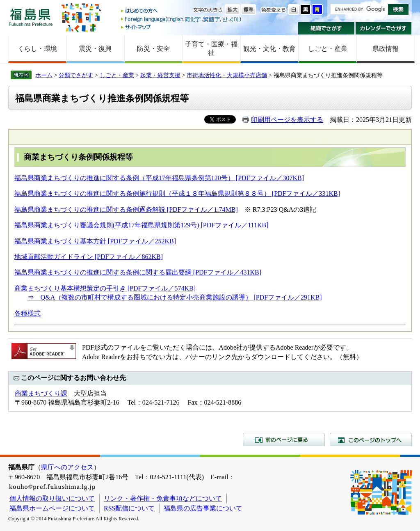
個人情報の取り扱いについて (52, 498)
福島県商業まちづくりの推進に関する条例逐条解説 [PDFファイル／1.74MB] (126, 209)
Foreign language (182, 19)
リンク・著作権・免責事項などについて (163, 498)
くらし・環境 (37, 49)
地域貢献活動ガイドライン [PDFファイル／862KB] (89, 257)
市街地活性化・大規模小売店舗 (227, 75)
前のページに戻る (284, 439)
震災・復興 (95, 49)
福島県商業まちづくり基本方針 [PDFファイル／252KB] (95, 241)
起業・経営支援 (160, 75)
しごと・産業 (328, 49)
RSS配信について (129, 508)
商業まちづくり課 (41, 393)
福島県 (31, 17)
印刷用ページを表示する (287, 120)
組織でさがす (326, 28)
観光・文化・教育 (269, 49)
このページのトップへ (371, 439)
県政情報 (386, 49)
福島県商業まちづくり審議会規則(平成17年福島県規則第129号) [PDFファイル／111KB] (142, 225)
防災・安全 (153, 49)
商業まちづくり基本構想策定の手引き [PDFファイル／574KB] (105, 288)
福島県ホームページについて (52, 508)
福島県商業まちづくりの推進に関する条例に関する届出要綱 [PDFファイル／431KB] (138, 272)
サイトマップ (182, 27)
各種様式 (27, 313)
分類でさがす (76, 75)
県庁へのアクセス (67, 467)
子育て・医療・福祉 (211, 48)
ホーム (44, 75)
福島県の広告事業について (203, 508)
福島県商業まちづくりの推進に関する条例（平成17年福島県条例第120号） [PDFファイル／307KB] (159, 178)
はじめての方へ (182, 11)
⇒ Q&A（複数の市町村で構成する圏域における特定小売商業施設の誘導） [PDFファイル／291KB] (175, 297)
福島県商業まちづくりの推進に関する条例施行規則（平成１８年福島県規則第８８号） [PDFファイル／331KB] (177, 193)
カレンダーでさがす (384, 28)
